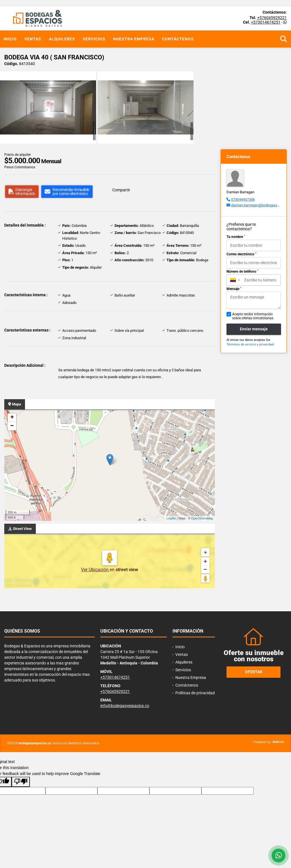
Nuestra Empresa (134, 39)
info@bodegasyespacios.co (125, 706)
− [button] (12, 426)
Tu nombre (236, 237)
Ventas (33, 39)
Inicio (10, 39)
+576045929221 (272, 18)
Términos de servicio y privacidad (250, 344)
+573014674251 (266, 22)
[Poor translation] (21, 782)
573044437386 (243, 199)
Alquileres (62, 39)
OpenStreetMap (202, 518)
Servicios (94, 39)
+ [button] (12, 418)
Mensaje (234, 289)
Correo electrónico (241, 254)
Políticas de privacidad (195, 693)
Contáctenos (178, 39)
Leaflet (171, 518)
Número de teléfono (242, 272)
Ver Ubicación (95, 570)
